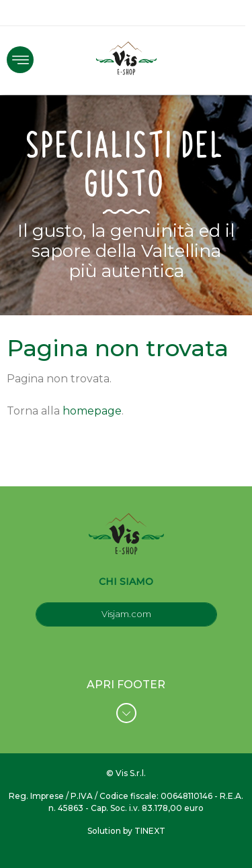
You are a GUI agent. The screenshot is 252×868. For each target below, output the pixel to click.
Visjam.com (126, 614)
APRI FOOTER (126, 701)
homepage (92, 411)
